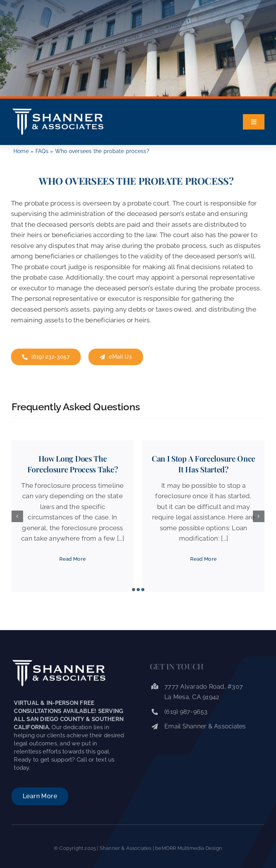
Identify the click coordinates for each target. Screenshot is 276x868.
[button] (134, 590)
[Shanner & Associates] (58, 110)
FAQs (42, 151)
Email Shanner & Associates (205, 726)
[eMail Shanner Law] (115, 357)
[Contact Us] (45, 357)
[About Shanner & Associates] (40, 796)
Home (21, 151)
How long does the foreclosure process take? (73, 464)
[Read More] (73, 559)
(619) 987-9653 (186, 712)
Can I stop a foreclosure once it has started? (203, 464)
